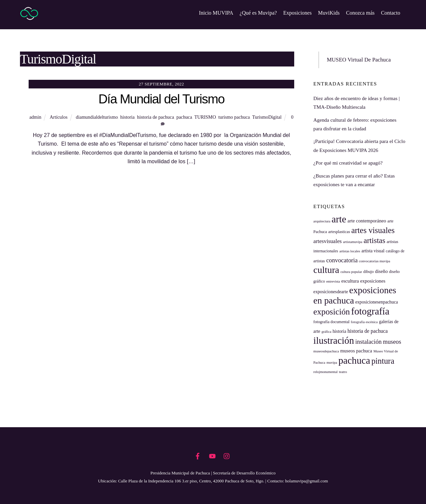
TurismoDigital (267, 117)
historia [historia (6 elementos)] (339, 331)
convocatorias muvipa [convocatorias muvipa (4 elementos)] (374, 261)
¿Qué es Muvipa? (258, 13)
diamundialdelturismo (97, 117)
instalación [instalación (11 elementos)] (369, 342)
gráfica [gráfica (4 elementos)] (326, 332)
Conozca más (360, 13)
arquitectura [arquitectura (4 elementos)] (322, 221)
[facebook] (198, 455)
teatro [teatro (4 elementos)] (343, 372)
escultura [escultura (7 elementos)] (350, 281)
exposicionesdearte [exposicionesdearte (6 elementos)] (331, 292)
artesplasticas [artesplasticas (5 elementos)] (339, 232)
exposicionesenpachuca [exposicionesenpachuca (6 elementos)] (376, 302)
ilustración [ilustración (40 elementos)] (334, 340)
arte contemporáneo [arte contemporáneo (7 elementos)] (367, 221)
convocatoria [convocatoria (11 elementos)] (342, 260)
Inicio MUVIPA (216, 13)
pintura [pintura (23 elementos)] (383, 361)
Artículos (59, 117)
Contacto (391, 13)
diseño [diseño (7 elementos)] (381, 271)
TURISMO (205, 117)
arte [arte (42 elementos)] (339, 219)
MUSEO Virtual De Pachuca (359, 60)
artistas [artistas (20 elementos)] (374, 240)
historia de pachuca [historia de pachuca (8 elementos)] (368, 331)
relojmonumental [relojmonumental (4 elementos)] (326, 372)
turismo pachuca (234, 117)
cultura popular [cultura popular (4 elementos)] (351, 272)
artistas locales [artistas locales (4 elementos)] (350, 252)
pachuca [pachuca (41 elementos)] (354, 360)
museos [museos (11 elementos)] (392, 342)
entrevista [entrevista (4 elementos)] (333, 281)
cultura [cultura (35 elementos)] (326, 270)
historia (127, 117)
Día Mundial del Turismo (162, 99)
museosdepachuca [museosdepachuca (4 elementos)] (326, 351)
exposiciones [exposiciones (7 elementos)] (373, 281)
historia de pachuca (156, 117)
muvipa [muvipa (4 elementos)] (332, 363)
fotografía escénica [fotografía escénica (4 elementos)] (364, 322)
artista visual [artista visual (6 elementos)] (373, 251)
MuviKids (329, 13)
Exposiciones (297, 13)
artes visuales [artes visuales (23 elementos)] (373, 230)
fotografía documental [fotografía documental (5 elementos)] (332, 322)
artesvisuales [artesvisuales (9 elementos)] (328, 241)
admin (35, 117)
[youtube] (212, 455)
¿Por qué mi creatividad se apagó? (348, 163)
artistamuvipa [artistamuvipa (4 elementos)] (353, 242)
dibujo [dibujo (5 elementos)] (369, 272)
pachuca (184, 117)
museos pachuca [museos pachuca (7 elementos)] (356, 351)
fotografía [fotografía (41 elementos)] (370, 311)
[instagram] (227, 455)
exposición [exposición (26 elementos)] (332, 312)
